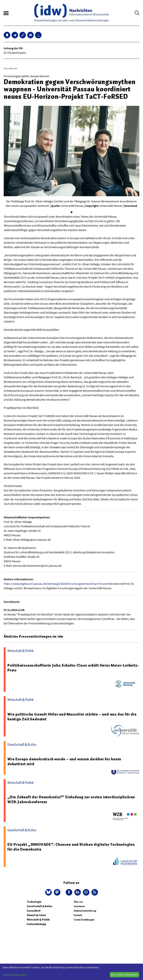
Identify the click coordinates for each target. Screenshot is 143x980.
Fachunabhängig (36, 924)
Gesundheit (34, 911)
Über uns (78, 902)
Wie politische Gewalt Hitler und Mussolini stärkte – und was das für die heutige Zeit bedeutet (72, 717)
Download (131, 206)
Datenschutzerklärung (85, 911)
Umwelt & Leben (36, 915)
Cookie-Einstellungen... (15, 975)
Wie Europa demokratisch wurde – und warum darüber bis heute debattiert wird (64, 761)
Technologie (34, 902)
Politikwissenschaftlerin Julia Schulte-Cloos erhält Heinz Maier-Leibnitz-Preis (73, 668)
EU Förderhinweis (15, 53)
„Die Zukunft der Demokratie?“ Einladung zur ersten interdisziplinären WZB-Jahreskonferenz (71, 799)
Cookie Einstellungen (84, 920)
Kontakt (78, 915)
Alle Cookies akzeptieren (124, 975)
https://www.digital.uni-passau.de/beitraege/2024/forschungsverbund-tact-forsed (55, 584)
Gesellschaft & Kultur (40, 906)
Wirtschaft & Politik (38, 920)
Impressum (79, 906)
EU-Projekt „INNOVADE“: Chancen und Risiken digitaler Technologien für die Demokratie (71, 847)
